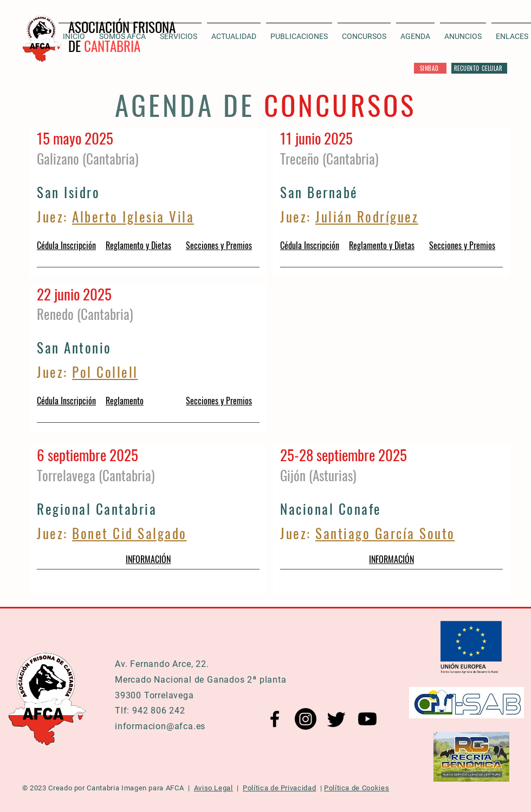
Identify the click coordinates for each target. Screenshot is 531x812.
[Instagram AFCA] (306, 719)
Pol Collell (105, 372)
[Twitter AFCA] (336, 719)
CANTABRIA (112, 46)
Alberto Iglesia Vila (133, 216)
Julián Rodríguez (367, 216)
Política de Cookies (357, 788)
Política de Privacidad (279, 788)
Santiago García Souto (385, 533)
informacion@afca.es (160, 726)
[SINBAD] (430, 68)
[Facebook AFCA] (275, 719)
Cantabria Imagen (116, 788)
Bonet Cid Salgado (129, 533)
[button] (234, 31)
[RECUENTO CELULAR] (479, 68)
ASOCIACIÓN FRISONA (122, 27)
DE (76, 46)
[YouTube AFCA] (367, 719)
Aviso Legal (213, 788)
